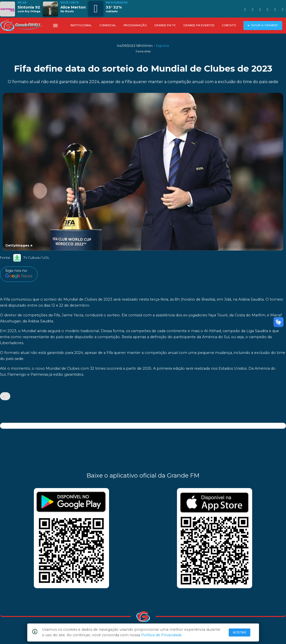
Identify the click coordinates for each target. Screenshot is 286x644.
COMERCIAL (108, 25)
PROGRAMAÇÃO (135, 25)
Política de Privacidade (161, 635)
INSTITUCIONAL (81, 25)
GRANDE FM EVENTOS (199, 25)
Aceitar (240, 632)
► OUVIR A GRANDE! (263, 25)
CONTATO (229, 25)
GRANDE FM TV (165, 25)
